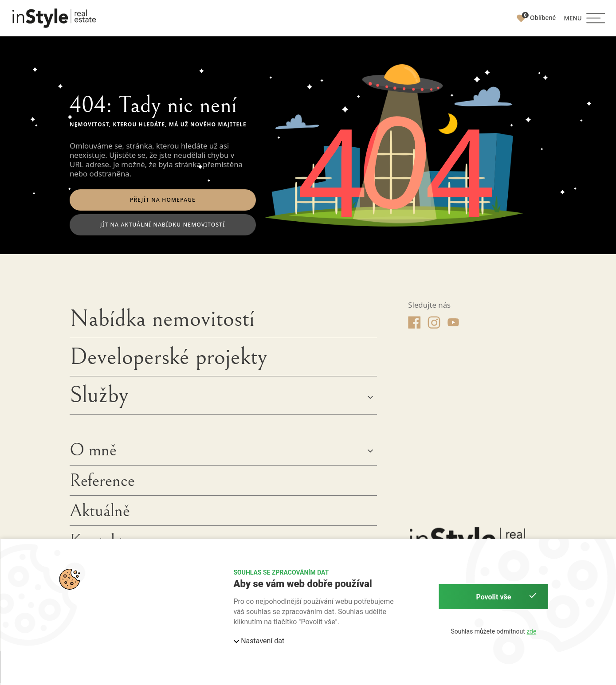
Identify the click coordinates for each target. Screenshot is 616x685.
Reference (102, 483)
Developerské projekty (169, 359)
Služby (99, 397)
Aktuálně (100, 513)
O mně (93, 453)
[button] (585, 18)
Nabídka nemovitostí (162, 321)
